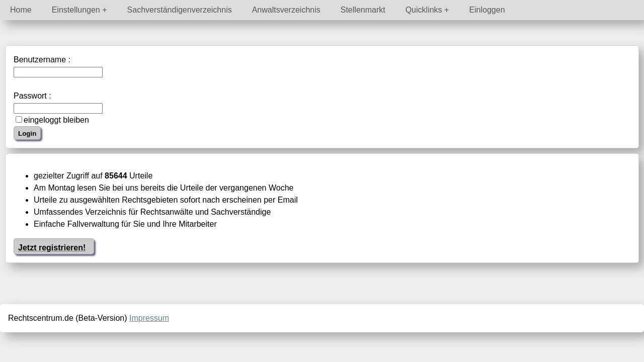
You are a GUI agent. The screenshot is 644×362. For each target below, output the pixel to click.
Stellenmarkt (363, 10)
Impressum (149, 318)
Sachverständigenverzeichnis (180, 10)
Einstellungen (76, 10)
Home (21, 10)
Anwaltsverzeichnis (286, 10)
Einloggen (487, 10)
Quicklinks (424, 10)
